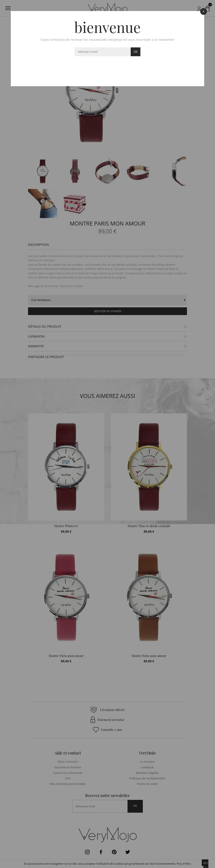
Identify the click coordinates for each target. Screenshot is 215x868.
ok (136, 52)
